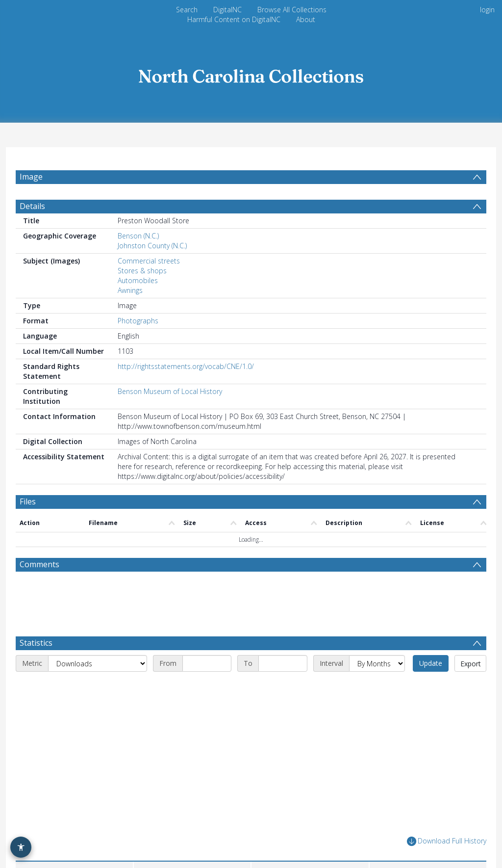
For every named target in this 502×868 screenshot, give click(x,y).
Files (28, 507)
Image (31, 177)
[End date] (283, 630)
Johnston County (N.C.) (152, 251)
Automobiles (138, 286)
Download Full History (447, 807)
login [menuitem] (487, 10)
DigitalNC (227, 10)
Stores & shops (142, 276)
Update (431, 629)
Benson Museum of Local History (170, 397)
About (306, 19)
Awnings (130, 296)
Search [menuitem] (187, 10)
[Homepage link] (251, 73)
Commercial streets (149, 266)
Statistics (36, 609)
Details (32, 211)
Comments (39, 570)
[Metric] (98, 630)
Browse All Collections (292, 10)
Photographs (138, 326)
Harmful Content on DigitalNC (234, 19)
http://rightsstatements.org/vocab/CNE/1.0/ (186, 372)
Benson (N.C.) (138, 241)
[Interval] (377, 630)
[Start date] (207, 630)
